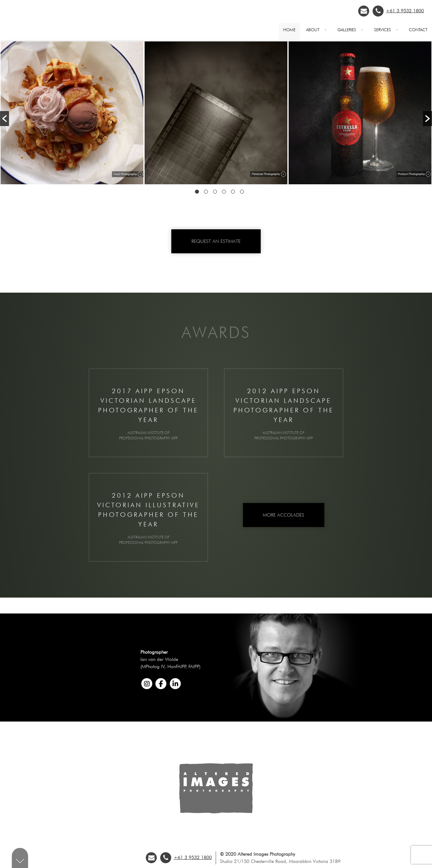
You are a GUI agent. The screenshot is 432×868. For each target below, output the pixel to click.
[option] (72, 114)
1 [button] (197, 192)
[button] (4, 119)
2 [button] (206, 192)
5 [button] (233, 192)
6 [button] (242, 192)
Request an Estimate (216, 241)
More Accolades (283, 515)
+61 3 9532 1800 (405, 11)
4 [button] (224, 192)
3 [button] (215, 192)
